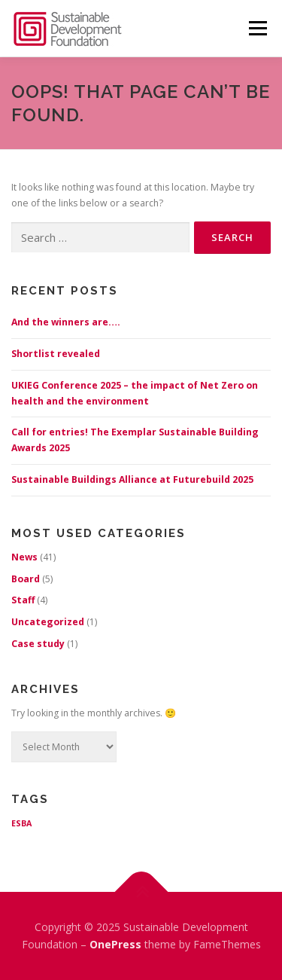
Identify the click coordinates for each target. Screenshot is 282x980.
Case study (38, 644)
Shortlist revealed (56, 354)
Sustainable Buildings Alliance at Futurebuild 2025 (132, 479)
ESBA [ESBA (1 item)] (21, 823)
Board (26, 579)
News (24, 557)
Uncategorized (48, 622)
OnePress (115, 944)
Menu (258, 28)
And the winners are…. (66, 322)
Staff (23, 600)
